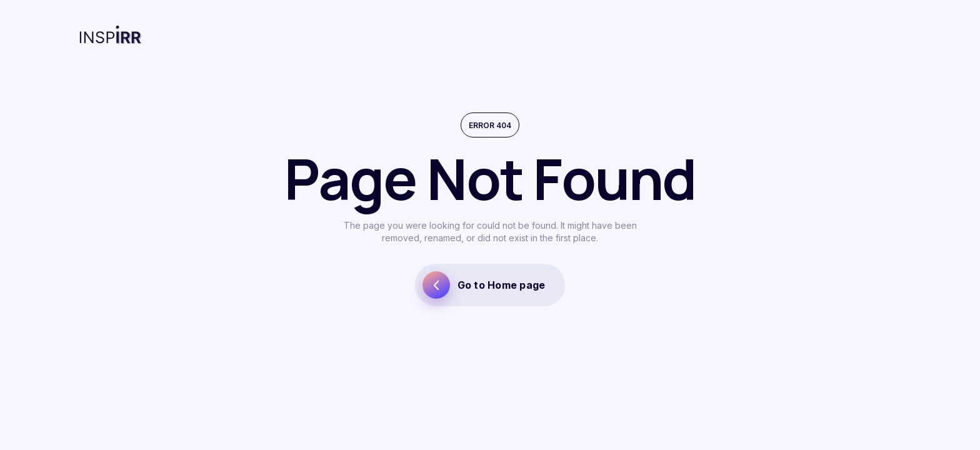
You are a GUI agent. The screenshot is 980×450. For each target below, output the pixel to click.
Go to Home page (484, 285)
